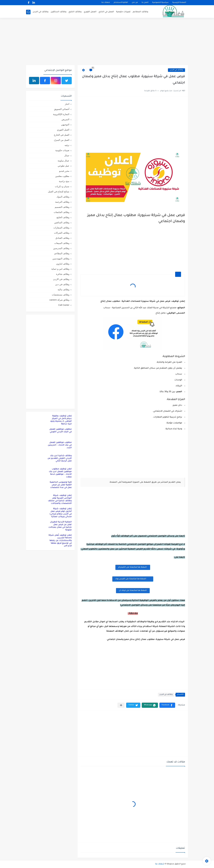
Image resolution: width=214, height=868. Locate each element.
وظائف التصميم (62, 207)
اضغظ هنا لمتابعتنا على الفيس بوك (133, 579)
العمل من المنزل (62, 140)
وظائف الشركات (62, 233)
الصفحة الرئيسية (179, 3)
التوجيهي (65, 125)
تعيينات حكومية (123, 12)
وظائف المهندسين (61, 259)
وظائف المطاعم (140, 12)
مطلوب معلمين (62, 176)
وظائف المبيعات (62, 243)
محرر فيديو (64, 171)
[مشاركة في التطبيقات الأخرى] (121, 705)
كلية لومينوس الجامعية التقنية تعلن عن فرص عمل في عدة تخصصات (61, 485)
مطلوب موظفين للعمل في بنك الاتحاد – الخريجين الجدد (60, 445)
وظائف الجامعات (62, 212)
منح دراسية (64, 181)
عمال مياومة (64, 161)
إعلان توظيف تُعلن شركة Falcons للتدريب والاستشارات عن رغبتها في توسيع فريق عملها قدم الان (60, 541)
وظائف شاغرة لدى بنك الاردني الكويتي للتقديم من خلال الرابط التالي (60, 458)
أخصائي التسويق (62, 109)
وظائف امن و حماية (60, 269)
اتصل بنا (145, 3)
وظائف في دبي (62, 284)
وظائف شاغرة (63, 274)
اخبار (67, 104)
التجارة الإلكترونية (61, 114)
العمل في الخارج (106, 12)
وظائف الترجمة (62, 202)
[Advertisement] (107, 42)
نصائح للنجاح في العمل (59, 192)
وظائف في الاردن (41, 12)
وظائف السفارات (61, 228)
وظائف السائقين (59, 12)
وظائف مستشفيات (61, 295)
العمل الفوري (90, 12)
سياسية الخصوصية (160, 3)
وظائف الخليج (75, 12)
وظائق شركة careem (59, 300)
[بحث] (28, 12)
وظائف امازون (63, 264)
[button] (167, 705)
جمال (67, 155)
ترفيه (67, 145)
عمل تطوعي (64, 166)
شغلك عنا (106, 3)
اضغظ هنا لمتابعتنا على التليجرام (133, 567)
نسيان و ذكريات (62, 186)
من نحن (135, 3)
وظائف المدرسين (61, 248)
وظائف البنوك (63, 197)
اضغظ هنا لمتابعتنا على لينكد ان (133, 591)
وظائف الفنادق (62, 238)
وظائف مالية (64, 289)
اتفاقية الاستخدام (121, 3)
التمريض (65, 119)
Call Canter (64, 305)
